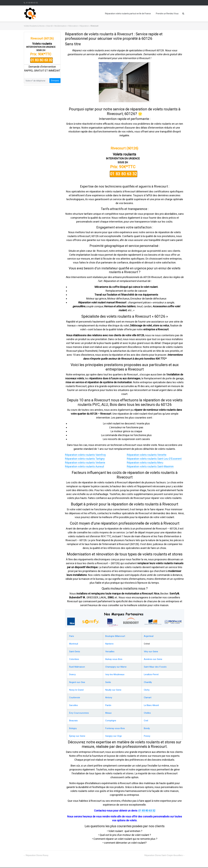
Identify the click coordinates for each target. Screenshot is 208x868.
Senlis (108, 681)
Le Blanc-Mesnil (151, 703)
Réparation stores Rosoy (37, 853)
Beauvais (73, 718)
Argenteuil (149, 636)
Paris (71, 636)
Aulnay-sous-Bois (113, 658)
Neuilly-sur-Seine (113, 688)
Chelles (148, 711)
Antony (108, 696)
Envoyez (55, 81)
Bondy (147, 726)
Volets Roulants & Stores (34, 26)
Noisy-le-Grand (76, 688)
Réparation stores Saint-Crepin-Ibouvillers (164, 853)
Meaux (108, 711)
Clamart (148, 696)
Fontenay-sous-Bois (114, 726)
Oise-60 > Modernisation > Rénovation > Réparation (68, 26)
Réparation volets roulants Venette (147, 455)
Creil (146, 718)
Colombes (74, 658)
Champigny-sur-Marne (115, 666)
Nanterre (109, 643)
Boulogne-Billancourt (115, 636)
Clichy (147, 688)
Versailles (110, 651)
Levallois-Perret (151, 673)
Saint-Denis (74, 651)
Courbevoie (74, 696)
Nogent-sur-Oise (77, 681)
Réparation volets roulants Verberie (85, 463)
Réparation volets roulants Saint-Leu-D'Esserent (154, 459)
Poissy (147, 733)
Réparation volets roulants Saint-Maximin (150, 466)
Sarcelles (73, 703)
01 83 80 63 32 (32, 3)
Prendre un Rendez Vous (167, 14)
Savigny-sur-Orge (113, 733)
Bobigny (73, 726)
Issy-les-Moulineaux (114, 673)
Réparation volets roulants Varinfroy (85, 455)
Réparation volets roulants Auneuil (84, 466)
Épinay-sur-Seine (77, 733)
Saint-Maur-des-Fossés (155, 666)
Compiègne (110, 718)
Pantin (108, 703)
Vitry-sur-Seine (151, 651)
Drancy (72, 673)
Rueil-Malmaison (77, 666)
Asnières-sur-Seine (153, 658)
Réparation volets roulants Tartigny (85, 459)
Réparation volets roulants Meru (145, 463)
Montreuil (74, 643)
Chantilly (148, 681)
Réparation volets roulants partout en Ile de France (128, 14)
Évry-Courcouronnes (79, 711)
